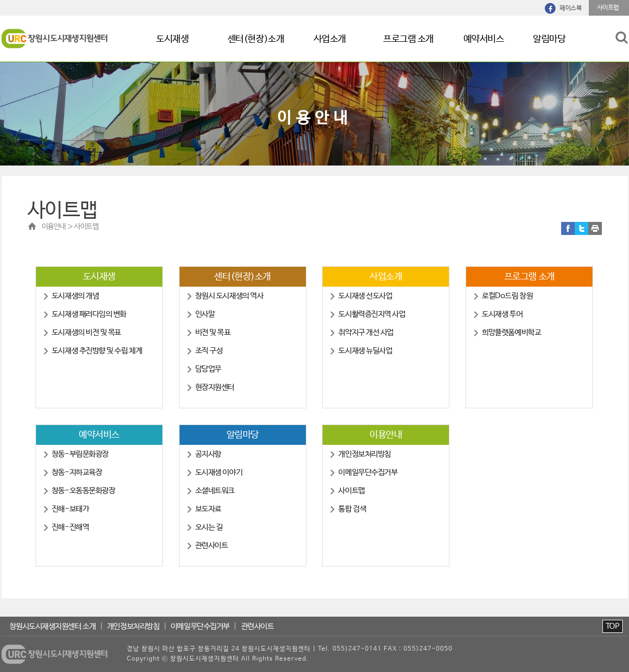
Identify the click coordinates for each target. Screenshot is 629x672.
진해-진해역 (70, 527)
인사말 (205, 314)
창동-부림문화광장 (80, 454)
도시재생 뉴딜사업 (365, 351)
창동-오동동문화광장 (84, 491)
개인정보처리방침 (364, 454)
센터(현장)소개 (256, 39)
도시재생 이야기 (219, 472)
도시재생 (172, 39)
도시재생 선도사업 (365, 296)
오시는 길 (209, 527)
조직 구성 (209, 351)
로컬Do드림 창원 (507, 296)
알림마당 (549, 39)
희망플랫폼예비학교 (511, 332)
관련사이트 (212, 545)
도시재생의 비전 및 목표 (86, 332)
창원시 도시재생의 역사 (229, 296)
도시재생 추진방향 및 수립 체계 (97, 351)
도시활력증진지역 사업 (372, 314)
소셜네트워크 (215, 491)
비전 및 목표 (213, 332)
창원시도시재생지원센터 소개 (53, 626)
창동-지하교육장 (77, 472)
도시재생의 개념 (75, 296)
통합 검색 (352, 509)
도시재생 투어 (502, 314)
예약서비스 (484, 39)
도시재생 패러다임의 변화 (89, 314)
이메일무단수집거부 (368, 472)
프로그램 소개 (408, 39)
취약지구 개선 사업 (366, 332)
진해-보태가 (70, 509)
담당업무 (208, 369)
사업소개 (330, 39)
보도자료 (208, 509)
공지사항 (208, 454)
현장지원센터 (215, 387)
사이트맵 (351, 491)
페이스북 (571, 8)
